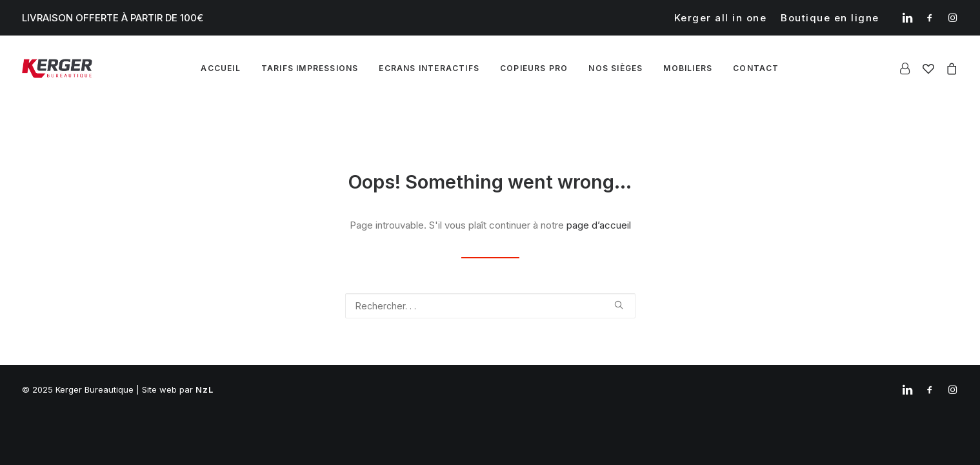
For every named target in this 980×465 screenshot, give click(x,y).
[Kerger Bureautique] (57, 68)
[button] (907, 17)
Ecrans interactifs (429, 68)
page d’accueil (599, 225)
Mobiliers (688, 68)
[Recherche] (490, 306)
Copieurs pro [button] (534, 68)
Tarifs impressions (310, 68)
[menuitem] (721, 18)
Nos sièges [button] (615, 68)
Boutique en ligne (830, 18)
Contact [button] (756, 68)
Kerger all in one (721, 18)
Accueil (220, 68)
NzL (205, 389)
